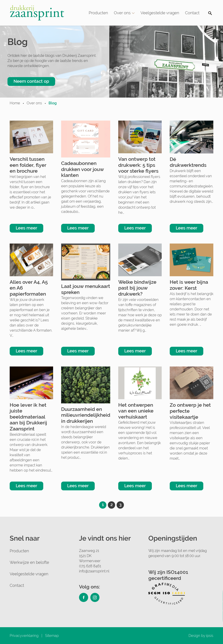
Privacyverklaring (24, 636)
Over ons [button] (124, 13)
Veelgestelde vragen (160, 13)
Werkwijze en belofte (29, 562)
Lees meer (26, 228)
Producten (98, 13)
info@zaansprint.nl (94, 571)
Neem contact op (31, 81)
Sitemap (52, 636)
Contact (192, 13)
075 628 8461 (90, 566)
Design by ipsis (201, 636)
